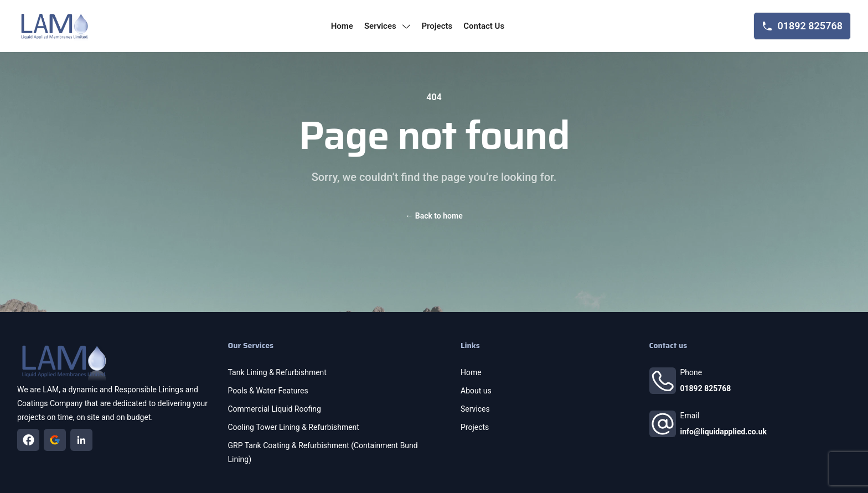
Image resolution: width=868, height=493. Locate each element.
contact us (484, 26)
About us (476, 391)
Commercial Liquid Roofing (275, 409)
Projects (475, 427)
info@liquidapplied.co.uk (724, 432)
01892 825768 (706, 388)
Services (475, 409)
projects (437, 26)
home (342, 26)
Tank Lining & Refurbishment (277, 372)
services (387, 26)
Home (471, 372)
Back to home (434, 216)
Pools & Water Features (268, 391)
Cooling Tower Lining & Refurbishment (294, 427)
